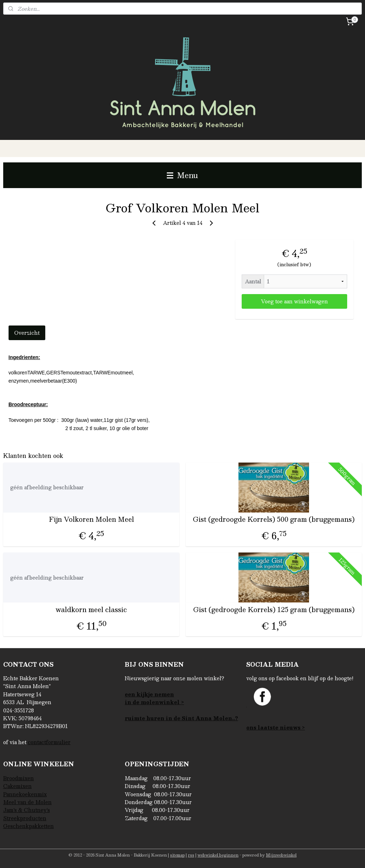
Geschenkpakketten (29, 826)
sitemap (177, 855)
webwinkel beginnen (218, 855)
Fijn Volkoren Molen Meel (91, 519)
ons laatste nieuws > (276, 727)
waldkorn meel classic (91, 610)
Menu (182, 175)
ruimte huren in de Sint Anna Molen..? (181, 718)
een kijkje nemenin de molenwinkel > (154, 698)
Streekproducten (25, 818)
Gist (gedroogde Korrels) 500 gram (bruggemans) (274, 519)
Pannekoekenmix (25, 794)
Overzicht (27, 333)
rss (191, 855)
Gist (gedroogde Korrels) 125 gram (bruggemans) (274, 610)
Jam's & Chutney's (27, 810)
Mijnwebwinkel (281, 855)
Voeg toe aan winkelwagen (294, 301)
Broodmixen (19, 778)
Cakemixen (17, 786)
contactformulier (49, 742)
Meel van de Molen (27, 802)
